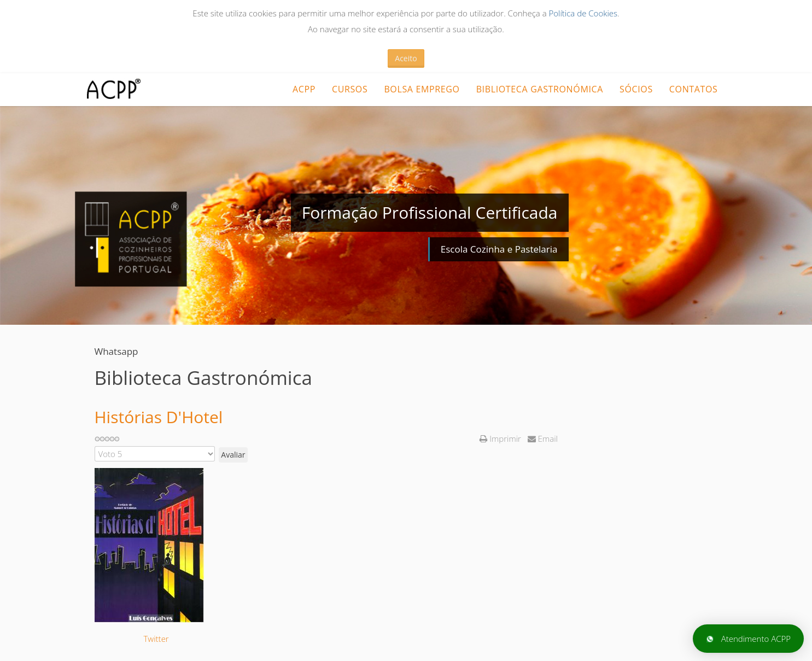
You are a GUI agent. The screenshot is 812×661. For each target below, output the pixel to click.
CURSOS (350, 89)
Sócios (636, 89)
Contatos (694, 89)
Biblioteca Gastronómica (540, 89)
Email (543, 438)
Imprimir (501, 438)
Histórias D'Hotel (159, 417)
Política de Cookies (583, 13)
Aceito (406, 58)
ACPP (304, 89)
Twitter (156, 639)
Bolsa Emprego (422, 89)
